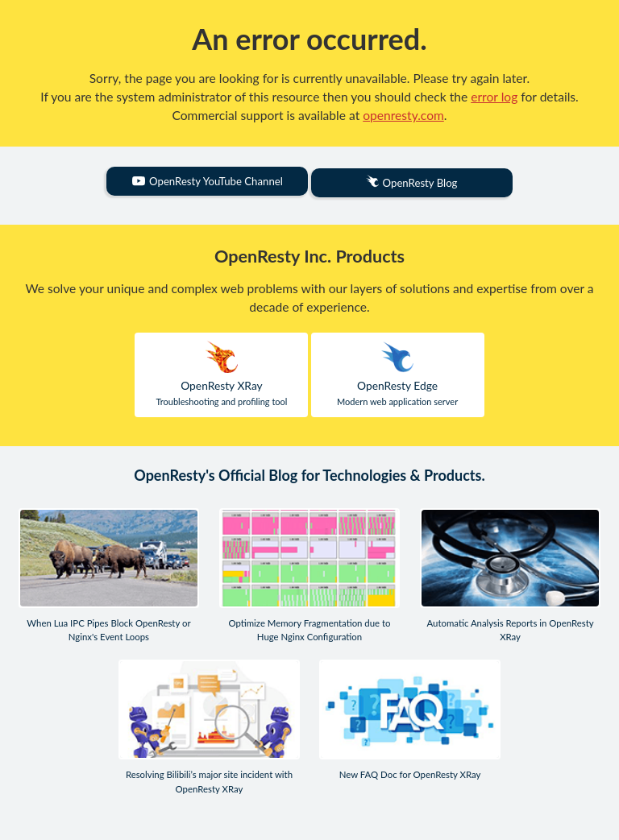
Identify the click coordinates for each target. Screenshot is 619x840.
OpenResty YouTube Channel (208, 181)
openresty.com (403, 115)
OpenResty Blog (412, 182)
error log (494, 97)
